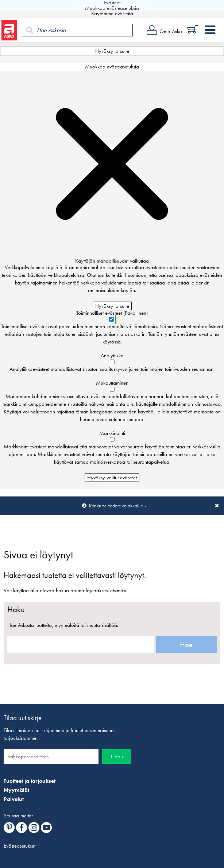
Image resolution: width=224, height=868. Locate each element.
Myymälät (16, 790)
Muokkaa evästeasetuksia (112, 67)
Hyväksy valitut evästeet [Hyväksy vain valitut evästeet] (112, 478)
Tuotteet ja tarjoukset (30, 781)
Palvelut (14, 799)
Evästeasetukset (20, 846)
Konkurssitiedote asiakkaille (116, 506)
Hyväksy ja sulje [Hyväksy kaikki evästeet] (112, 51)
